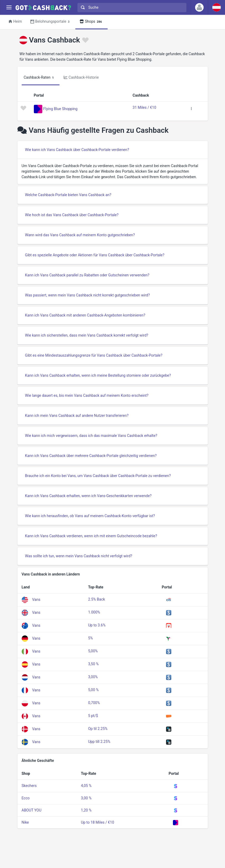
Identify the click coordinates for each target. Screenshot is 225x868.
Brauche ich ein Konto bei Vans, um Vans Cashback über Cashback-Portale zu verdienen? (98, 476)
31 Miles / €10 (144, 107)
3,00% (93, 677)
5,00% (93, 651)
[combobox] (131, 8)
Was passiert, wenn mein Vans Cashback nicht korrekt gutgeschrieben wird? (88, 295)
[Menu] (9, 8)
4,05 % (86, 786)
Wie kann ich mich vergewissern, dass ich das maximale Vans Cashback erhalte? (91, 436)
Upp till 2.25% (99, 742)
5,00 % (93, 690)
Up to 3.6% (97, 625)
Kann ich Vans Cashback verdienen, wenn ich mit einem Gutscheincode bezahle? (91, 536)
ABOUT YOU (32, 810)
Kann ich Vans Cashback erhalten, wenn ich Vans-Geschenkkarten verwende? (88, 496)
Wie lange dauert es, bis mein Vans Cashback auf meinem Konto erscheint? (87, 395)
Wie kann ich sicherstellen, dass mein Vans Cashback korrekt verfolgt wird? (87, 335)
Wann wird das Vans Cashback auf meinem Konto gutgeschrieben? (80, 235)
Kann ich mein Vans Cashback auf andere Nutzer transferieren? (77, 416)
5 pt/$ (93, 716)
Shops (91, 22)
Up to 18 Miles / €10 (98, 822)
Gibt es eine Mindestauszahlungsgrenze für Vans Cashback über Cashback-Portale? (94, 355)
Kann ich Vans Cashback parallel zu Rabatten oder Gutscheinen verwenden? (87, 275)
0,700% (94, 703)
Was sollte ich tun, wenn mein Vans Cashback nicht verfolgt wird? (79, 556)
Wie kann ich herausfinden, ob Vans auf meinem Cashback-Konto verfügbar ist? (90, 516)
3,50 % (93, 664)
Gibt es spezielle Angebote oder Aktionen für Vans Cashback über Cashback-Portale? (95, 255)
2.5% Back (97, 599)
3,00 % (86, 798)
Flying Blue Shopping (61, 108)
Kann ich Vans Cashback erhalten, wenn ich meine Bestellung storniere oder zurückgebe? (98, 375)
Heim (15, 21)
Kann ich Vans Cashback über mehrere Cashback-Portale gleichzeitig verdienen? (91, 456)
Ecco (26, 798)
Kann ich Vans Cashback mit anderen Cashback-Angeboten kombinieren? (85, 315)
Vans (36, 600)
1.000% (94, 612)
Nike (25, 822)
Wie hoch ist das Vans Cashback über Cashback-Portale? (72, 215)
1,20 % (86, 810)
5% (90, 638)
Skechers (29, 786)
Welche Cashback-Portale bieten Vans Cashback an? (68, 195)
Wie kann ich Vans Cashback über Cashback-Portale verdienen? (77, 150)
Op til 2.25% (98, 729)
